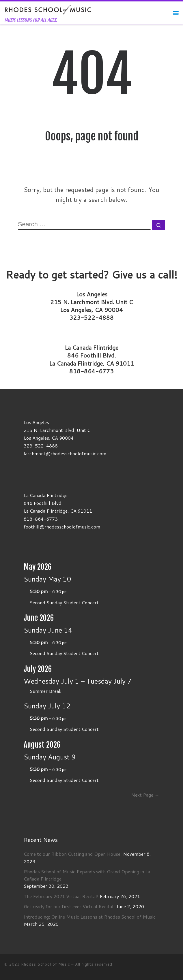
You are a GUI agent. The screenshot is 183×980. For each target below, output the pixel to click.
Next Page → (145, 795)
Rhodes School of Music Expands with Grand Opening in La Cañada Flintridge (87, 875)
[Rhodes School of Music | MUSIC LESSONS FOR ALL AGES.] (48, 10)
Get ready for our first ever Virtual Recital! (69, 906)
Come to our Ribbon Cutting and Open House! (73, 854)
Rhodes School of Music (45, 964)
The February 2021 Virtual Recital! (61, 896)
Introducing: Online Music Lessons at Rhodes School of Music (90, 917)
